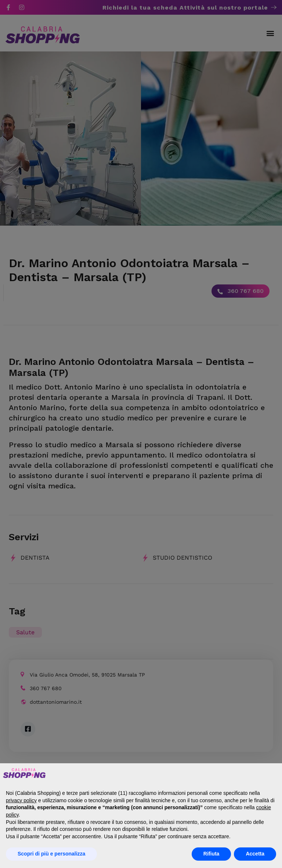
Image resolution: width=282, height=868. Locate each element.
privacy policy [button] (21, 800)
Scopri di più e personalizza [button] (51, 854)
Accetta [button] (255, 854)
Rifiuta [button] (211, 854)
